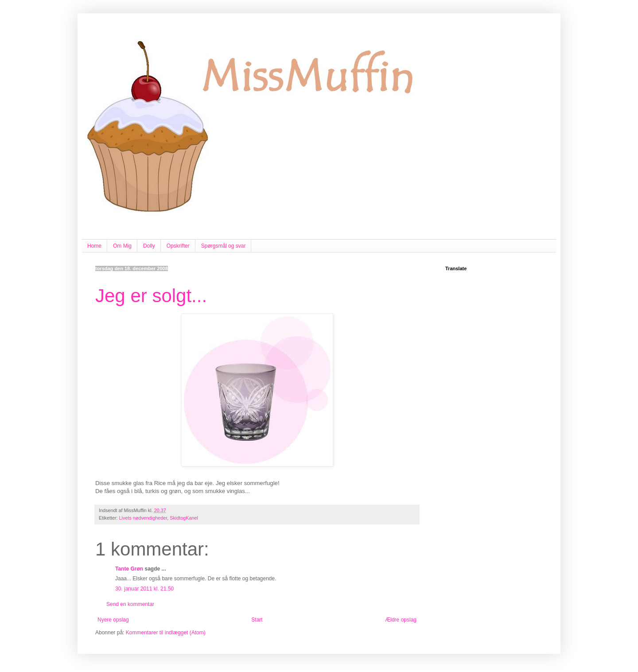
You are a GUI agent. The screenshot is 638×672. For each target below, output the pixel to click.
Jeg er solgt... (151, 296)
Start (257, 620)
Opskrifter (178, 246)
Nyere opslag (113, 620)
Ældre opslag (401, 620)
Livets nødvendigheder (143, 518)
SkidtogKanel (184, 518)
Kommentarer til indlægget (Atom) (166, 633)
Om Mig (122, 246)
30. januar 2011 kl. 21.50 (144, 589)
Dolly (149, 246)
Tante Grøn (129, 569)
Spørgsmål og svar (224, 246)
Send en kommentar (130, 604)
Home (94, 246)
